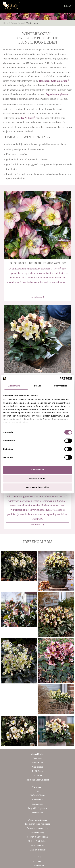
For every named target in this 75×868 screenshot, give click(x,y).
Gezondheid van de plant (38, 828)
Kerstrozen (37, 758)
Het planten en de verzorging (37, 824)
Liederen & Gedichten (37, 841)
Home (6, 23)
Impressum (39, 866)
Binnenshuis (37, 800)
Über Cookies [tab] (61, 386)
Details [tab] (38, 386)
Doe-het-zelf (37, 813)
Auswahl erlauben (37, 478)
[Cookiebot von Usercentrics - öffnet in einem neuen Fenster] (60, 378)
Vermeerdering (37, 832)
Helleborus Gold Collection (54, 81)
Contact (39, 861)
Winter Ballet (38, 763)
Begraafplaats (38, 804)
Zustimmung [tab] (14, 386)
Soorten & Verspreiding (38, 837)
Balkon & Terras (37, 795)
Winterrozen (32, 23)
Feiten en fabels (37, 845)
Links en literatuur (37, 850)
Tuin (38, 791)
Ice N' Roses (28, 118)
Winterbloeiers (17, 23)
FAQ (39, 857)
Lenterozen (38, 775)
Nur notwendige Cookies (38, 487)
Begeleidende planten (57, 94)
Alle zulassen (37, 470)
